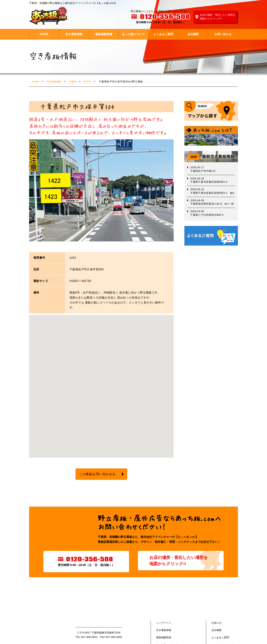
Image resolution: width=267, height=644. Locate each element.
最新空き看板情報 (211, 156)
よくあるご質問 (163, 34)
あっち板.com (187, 538)
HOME (44, 34)
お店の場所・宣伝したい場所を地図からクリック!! (218, 17)
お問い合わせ (223, 34)
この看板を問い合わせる (95, 474)
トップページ (164, 624)
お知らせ (216, 624)
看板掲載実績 (104, 34)
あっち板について (133, 34)
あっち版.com (50, 631)
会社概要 (193, 34)
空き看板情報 (74, 34)
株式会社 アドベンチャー (48, 16)
